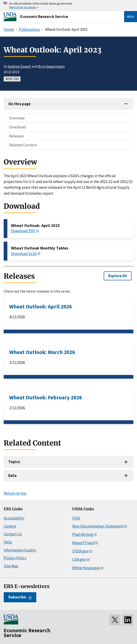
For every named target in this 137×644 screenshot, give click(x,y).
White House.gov (86, 568)
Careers (10, 526)
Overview (17, 118)
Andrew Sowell (20, 66)
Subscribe (17, 597)
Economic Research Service (44, 17)
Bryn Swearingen (51, 66)
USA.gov (79, 559)
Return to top (15, 493)
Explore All (118, 276)
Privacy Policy (15, 558)
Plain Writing (83, 534)
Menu (131, 17)
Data (12, 476)
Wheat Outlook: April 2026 (40, 306)
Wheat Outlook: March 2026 (42, 352)
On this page (19, 104)
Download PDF (23, 231)
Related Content (23, 145)
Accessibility (14, 518)
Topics (14, 462)
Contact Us (13, 534)
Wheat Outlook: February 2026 (46, 397)
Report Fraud (83, 543)
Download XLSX (24, 254)
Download (18, 127)
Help (8, 542)
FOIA (76, 518)
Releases (17, 136)
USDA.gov (80, 551)
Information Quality (20, 550)
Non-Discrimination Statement (98, 526)
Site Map (11, 566)
